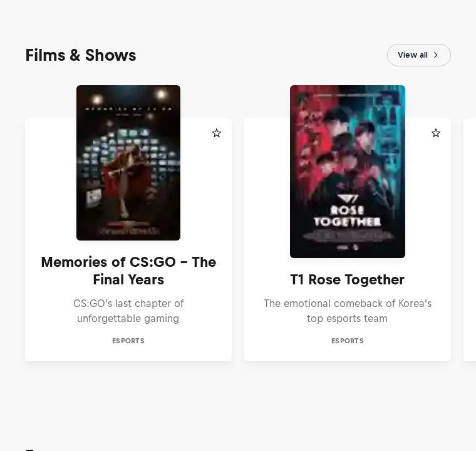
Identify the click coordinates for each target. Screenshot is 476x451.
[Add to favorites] (217, 133)
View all (419, 55)
